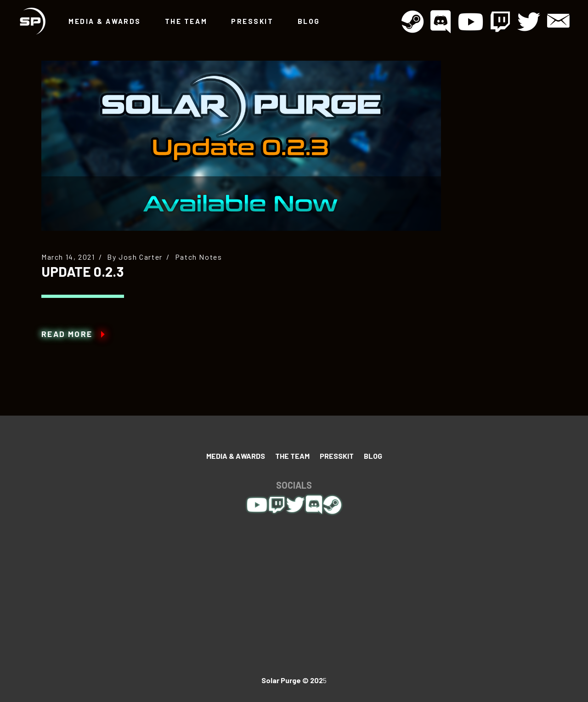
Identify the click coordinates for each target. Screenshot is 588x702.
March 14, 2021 (68, 257)
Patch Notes (199, 257)
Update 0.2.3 (83, 271)
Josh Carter (141, 257)
